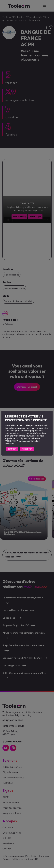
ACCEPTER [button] (27, 449)
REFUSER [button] (12, 449)
